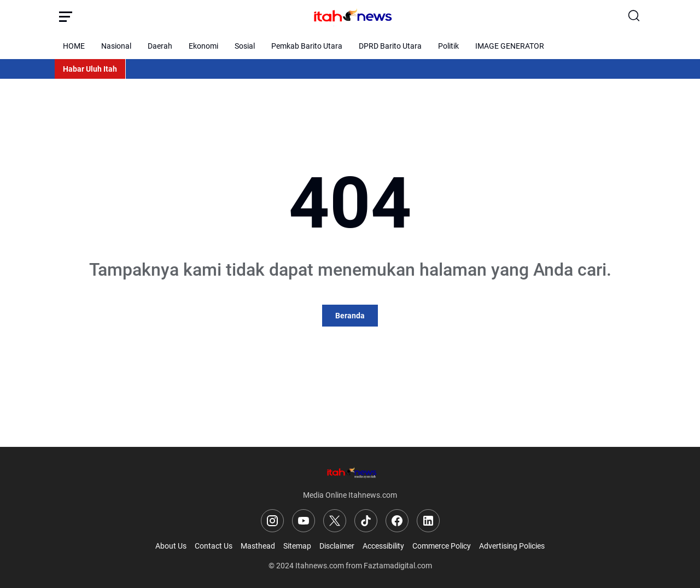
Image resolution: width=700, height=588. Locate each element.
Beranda (350, 316)
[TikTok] (366, 521)
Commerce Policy (442, 546)
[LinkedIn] (428, 521)
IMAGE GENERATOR (510, 46)
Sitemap (297, 546)
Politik (448, 46)
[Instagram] (272, 521)
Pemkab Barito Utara (307, 46)
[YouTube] (304, 521)
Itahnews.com (320, 566)
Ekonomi (203, 46)
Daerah (160, 46)
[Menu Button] (66, 16)
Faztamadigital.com (398, 566)
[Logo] (350, 472)
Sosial (245, 46)
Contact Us (214, 546)
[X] (335, 521)
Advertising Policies (512, 546)
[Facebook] (397, 521)
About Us (171, 546)
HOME (74, 46)
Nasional (116, 46)
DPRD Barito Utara (390, 46)
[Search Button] (634, 16)
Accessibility (383, 546)
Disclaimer (337, 546)
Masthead (258, 546)
